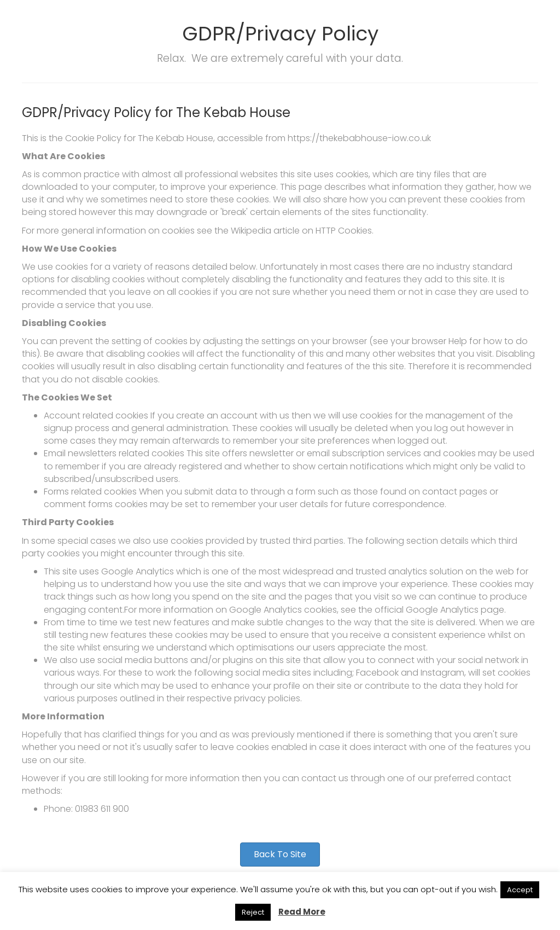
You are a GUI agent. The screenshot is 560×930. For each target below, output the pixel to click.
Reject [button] (253, 912)
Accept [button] (520, 890)
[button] (280, 855)
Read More (302, 912)
